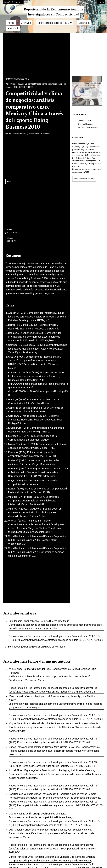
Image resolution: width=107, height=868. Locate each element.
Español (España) (14, 2)
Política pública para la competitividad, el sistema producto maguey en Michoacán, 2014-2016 (54, 753)
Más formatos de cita (84, 179)
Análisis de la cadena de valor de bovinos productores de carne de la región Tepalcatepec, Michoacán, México (50, 678)
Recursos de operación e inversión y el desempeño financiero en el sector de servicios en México (51, 835)
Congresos (84, 23)
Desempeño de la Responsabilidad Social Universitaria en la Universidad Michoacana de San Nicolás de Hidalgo (55, 776)
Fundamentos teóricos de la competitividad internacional (40, 817)
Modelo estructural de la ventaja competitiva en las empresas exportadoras (59, 798)
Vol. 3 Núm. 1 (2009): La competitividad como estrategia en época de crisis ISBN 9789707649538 (36, 86)
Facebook (13, 29)
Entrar (101, 2)
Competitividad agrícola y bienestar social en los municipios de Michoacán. (50, 861)
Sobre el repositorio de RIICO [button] (54, 23)
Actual (11, 23)
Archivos (26, 23)
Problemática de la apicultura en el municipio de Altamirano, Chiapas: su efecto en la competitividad (55, 729)
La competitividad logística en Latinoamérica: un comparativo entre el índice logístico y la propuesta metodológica (56, 706)
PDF (9, 182)
